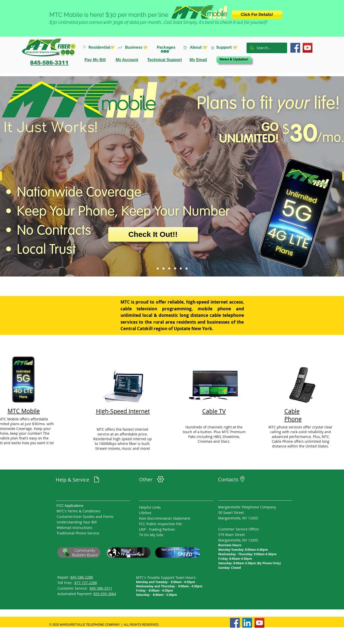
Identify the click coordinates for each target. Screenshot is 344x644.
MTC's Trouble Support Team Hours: (166, 577)
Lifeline (145, 513)
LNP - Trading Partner (157, 529)
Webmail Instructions (75, 528)
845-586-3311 (101, 588)
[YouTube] (308, 48)
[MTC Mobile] (158, 269)
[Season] (187, 269)
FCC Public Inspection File (160, 524)
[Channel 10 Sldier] (181, 269)
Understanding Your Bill (77, 522)
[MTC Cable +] (163, 269)
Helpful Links (150, 507)
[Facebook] (295, 48)
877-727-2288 (86, 583)
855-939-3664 (105, 594)
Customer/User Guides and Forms (85, 517)
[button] (103, 47)
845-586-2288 (82, 577)
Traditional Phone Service (78, 533)
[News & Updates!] (234, 59)
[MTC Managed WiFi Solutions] (169, 269)
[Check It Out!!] (153, 234)
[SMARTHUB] (175, 269)
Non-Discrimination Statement (165, 518)
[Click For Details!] (257, 15)
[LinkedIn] (247, 623)
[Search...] (267, 48)
